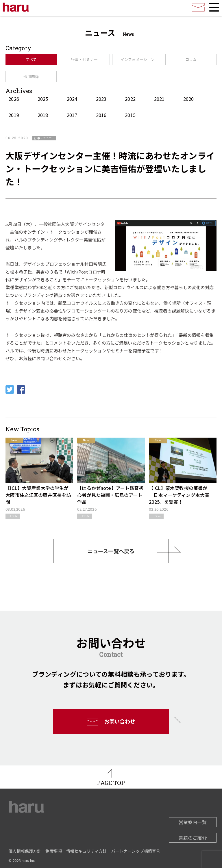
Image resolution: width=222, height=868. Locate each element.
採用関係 (31, 76)
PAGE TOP (111, 783)
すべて (31, 59)
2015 (130, 115)
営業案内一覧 (193, 822)
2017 (72, 115)
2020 (189, 99)
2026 (14, 99)
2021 (159, 99)
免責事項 (54, 851)
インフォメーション (138, 59)
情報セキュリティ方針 (87, 851)
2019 (14, 115)
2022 (130, 99)
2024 (72, 99)
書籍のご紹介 (193, 838)
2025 (43, 99)
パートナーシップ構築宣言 (136, 851)
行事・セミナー (84, 59)
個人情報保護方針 (25, 851)
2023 (101, 99)
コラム (191, 59)
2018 (43, 115)
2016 (101, 115)
